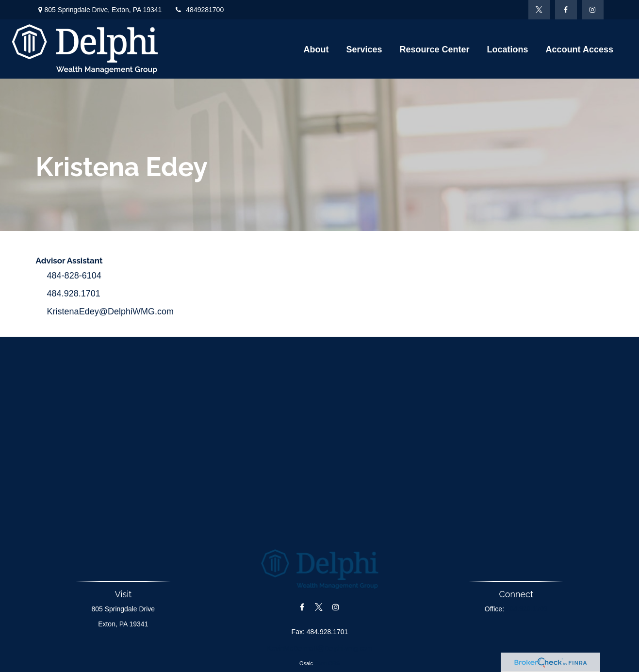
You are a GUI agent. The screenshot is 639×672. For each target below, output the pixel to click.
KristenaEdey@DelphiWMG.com (110, 311)
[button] (316, 49)
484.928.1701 (74, 294)
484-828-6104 (74, 276)
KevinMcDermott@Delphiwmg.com (319, 648)
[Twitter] (539, 10)
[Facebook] (566, 10)
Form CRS (327, 663)
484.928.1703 (527, 609)
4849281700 (199, 10)
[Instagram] (593, 10)
